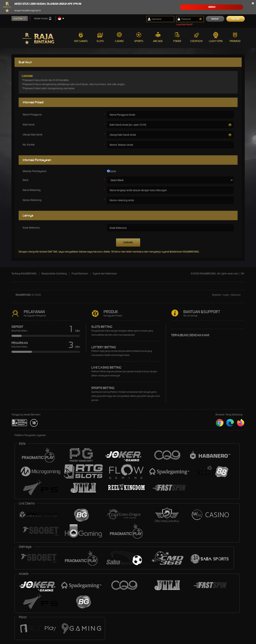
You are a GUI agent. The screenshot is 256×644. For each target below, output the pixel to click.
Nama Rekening (32, 190)
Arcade (158, 37)
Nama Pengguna (32, 114)
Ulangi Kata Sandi (33, 135)
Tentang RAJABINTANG (24, 274)
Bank (26, 180)
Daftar (235, 19)
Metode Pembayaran (35, 171)
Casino (119, 37)
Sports (139, 37)
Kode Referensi (31, 228)
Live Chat (20, 18)
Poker (177, 37)
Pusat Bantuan (80, 274)
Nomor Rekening (32, 200)
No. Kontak (29, 145)
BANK (112, 171)
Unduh (212, 7)
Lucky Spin (216, 37)
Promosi (235, 37)
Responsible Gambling (54, 274)
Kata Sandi (29, 125)
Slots (100, 37)
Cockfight (197, 37)
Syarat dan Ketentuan (105, 274)
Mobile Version (43, 18)
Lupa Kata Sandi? (184, 24)
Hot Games (81, 37)
